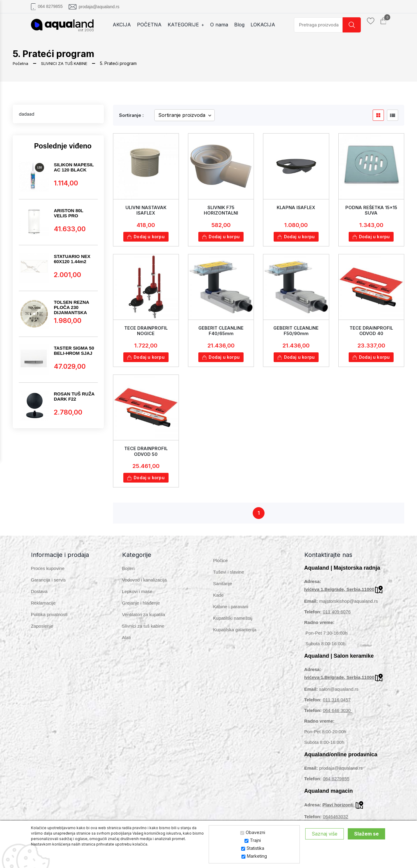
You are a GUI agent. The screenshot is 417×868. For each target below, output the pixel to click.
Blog (243, 25)
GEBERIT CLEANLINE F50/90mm (296, 332)
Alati (126, 642)
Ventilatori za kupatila (144, 619)
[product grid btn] (378, 115)
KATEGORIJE (189, 25)
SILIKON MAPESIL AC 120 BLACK (74, 167)
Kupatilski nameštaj (233, 623)
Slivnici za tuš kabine (143, 631)
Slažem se (366, 834)
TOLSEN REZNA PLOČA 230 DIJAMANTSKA (71, 307)
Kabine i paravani (231, 611)
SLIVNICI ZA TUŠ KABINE (67, 63)
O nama (222, 25)
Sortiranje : (131, 115)
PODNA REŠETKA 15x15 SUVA (371, 210)
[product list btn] (393, 115)
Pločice (220, 565)
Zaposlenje (42, 631)
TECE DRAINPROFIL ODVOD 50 (146, 454)
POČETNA (153, 25)
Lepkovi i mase (137, 596)
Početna (21, 63)
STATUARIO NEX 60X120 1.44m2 (72, 259)
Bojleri (128, 573)
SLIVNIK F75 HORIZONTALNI (221, 210)
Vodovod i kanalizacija (145, 585)
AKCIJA (125, 25)
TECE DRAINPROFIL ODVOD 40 (371, 332)
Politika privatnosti (49, 619)
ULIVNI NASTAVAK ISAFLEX (146, 210)
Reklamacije (43, 608)
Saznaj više (325, 834)
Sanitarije (223, 588)
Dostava (39, 596)
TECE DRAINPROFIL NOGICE (146, 332)
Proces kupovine (48, 573)
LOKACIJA (266, 25)
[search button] (352, 25)
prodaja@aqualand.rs (99, 7)
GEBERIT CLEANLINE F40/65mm (221, 332)
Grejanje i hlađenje (141, 608)
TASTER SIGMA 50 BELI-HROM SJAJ (74, 351)
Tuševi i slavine (229, 577)
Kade (219, 600)
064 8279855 (50, 6)
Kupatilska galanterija (235, 634)
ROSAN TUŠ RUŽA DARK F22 (74, 396)
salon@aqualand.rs (339, 694)
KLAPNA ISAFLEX (296, 207)
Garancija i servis (48, 585)
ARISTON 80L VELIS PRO (68, 213)
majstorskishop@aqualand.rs (349, 606)
